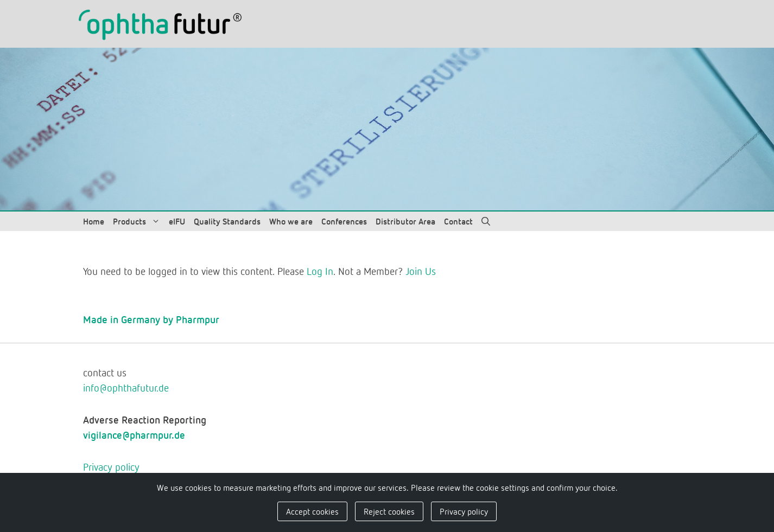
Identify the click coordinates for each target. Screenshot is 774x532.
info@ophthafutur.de (126, 387)
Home (94, 221)
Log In (320, 271)
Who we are (291, 221)
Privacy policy (111, 467)
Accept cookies (312, 511)
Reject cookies (389, 511)
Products (139, 221)
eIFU (177, 221)
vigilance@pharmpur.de (134, 435)
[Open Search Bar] (486, 221)
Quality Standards (227, 221)
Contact (458, 221)
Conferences (344, 221)
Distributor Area (405, 221)
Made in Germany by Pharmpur (151, 319)
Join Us (421, 271)
